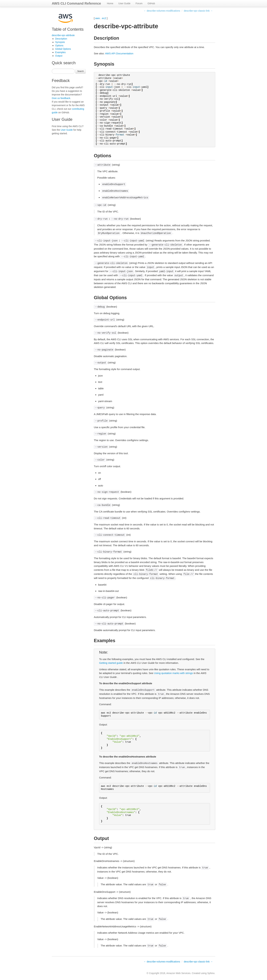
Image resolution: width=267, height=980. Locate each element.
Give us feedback (61, 98)
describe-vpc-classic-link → (198, 11)
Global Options (63, 49)
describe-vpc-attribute (63, 35)
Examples (60, 52)
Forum (139, 3)
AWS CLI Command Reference (76, 3)
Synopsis (60, 42)
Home (110, 3)
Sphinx (211, 973)
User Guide (124, 3)
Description (61, 39)
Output (59, 56)
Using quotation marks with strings (173, 673)
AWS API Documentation (119, 53)
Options (59, 45)
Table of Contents (68, 29)
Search (81, 71)
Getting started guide (111, 663)
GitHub (151, 3)
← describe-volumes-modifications (162, 11)
